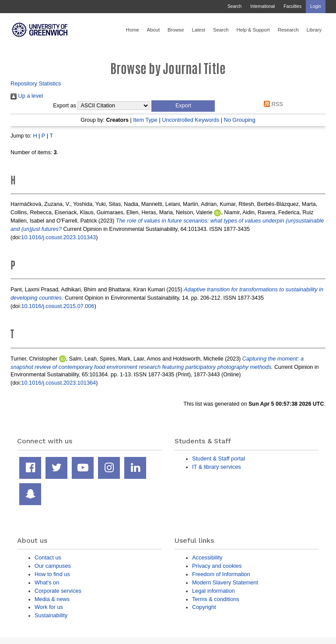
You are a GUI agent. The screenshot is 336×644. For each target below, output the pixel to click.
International (262, 6)
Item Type (145, 120)
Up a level (27, 96)
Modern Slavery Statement (225, 582)
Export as (65, 106)
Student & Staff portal (219, 458)
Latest (198, 30)
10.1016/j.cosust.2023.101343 (58, 237)
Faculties (292, 6)
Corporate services (58, 591)
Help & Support (253, 30)
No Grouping (239, 120)
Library (314, 30)
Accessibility (207, 557)
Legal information (213, 591)
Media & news (52, 599)
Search (234, 6)
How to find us (52, 574)
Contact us (48, 557)
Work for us (49, 607)
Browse (176, 30)
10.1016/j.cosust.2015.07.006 (58, 306)
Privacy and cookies (217, 566)
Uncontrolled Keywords (191, 120)
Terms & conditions (216, 599)
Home (133, 30)
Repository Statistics (36, 83)
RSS (272, 104)
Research (288, 30)
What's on (47, 582)
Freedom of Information (221, 574)
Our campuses (53, 566)
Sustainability (51, 615)
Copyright (204, 607)
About (153, 30)
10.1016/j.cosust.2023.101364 (58, 383)
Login (316, 6)
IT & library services (217, 467)
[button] (183, 106)
